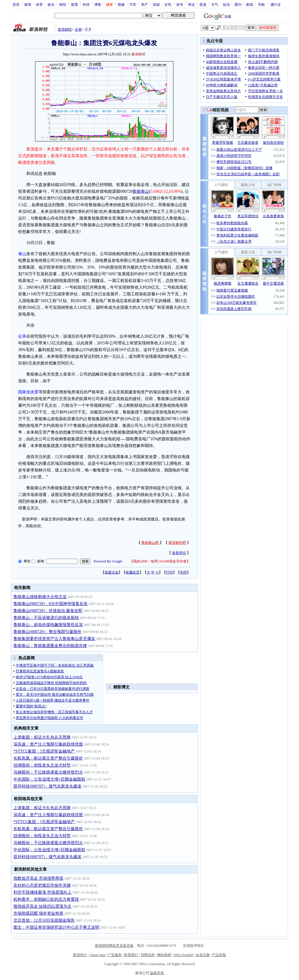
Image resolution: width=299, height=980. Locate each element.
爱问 (238, 4)
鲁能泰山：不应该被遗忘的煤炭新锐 (46, 618)
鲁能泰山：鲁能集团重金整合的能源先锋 (50, 646)
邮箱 (250, 4)
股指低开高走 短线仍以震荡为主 (43, 906)
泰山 (22, 254)
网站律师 (164, 955)
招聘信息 (148, 955)
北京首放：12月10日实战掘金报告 (44, 920)
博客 (98, 4)
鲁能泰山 (141, 191)
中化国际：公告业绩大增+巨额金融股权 (49, 779)
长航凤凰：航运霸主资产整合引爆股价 (48, 758)
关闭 (183, 572)
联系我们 (131, 955)
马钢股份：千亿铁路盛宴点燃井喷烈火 (48, 772)
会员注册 (203, 955)
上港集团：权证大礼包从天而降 (42, 737)
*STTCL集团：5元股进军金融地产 (44, 751)
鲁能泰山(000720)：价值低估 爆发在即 (48, 611)
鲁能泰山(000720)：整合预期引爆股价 (47, 632)
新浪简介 (80, 955)
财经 (63, 4)
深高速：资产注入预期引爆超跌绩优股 (48, 744)
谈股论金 (112, 572)
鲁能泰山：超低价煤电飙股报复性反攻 (48, 625)
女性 (168, 4)
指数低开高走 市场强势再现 (39, 878)
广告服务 (115, 955)
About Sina (97, 955)
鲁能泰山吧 (150, 543)
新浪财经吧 (177, 543)
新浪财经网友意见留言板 (114, 946)
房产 (145, 4)
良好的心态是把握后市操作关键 (42, 885)
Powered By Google (108, 561)
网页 (27, 561)
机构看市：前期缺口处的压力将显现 (46, 899)
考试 (191, 4)
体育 (39, 4)
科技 (86, 4)
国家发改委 (28, 392)
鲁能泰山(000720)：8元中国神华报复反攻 (51, 604)
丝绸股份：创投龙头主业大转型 (42, 765)
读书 (180, 4)
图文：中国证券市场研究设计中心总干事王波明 (56, 927)
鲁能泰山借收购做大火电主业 (40, 597)
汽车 (133, 4)
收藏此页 (133, 572)
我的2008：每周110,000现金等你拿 (160, 561)
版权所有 (157, 973)
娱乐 (51, 4)
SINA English (183, 955)
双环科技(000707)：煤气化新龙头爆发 (47, 786)
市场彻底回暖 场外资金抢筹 (39, 913)
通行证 (276, 4)
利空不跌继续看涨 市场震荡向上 (43, 892)
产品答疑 (219, 955)
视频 (121, 4)
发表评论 (179, 553)
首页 (16, 4)
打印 (169, 572)
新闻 (28, 4)
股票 (74, 4)
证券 (78, 29)
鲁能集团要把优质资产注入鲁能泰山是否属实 (54, 639)
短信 (226, 4)
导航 (261, 4)
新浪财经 (65, 29)
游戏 (156, 4)
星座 (203, 4)
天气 (215, 4)
